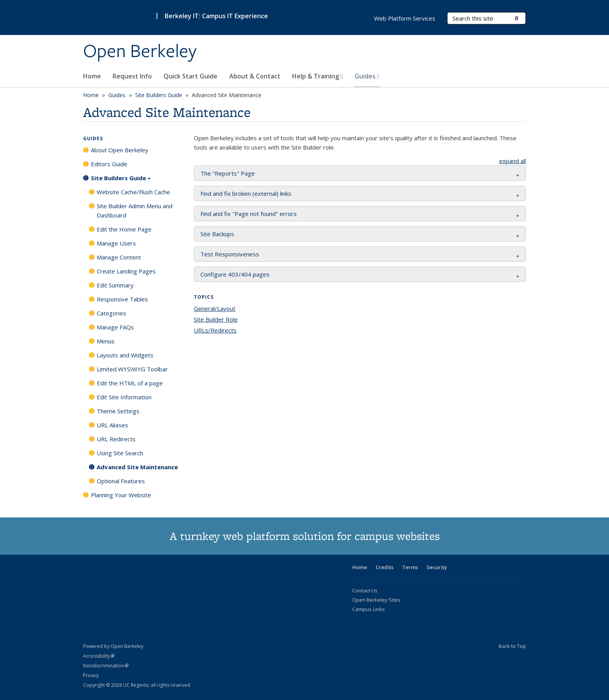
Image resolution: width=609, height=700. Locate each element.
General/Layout (215, 308)
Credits (385, 567)
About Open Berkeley (120, 150)
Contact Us (365, 590)
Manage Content (119, 257)
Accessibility (99, 656)
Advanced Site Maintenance (137, 467)
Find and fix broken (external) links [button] (246, 193)
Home (92, 76)
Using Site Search (120, 453)
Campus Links (369, 609)
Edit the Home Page (124, 229)
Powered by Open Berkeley (113, 646)
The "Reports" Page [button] (228, 173)
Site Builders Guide (159, 95)
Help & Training (318, 76)
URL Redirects (116, 439)
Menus (106, 341)
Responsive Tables (122, 299)
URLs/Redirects (215, 330)
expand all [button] (512, 161)
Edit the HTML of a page (130, 383)
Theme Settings (118, 411)
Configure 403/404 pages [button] (235, 274)
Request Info (132, 76)
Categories (111, 313)
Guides (367, 76)
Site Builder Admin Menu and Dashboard (135, 211)
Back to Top (512, 646)
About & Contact (255, 76)
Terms (410, 567)
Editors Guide (109, 164)
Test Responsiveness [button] (230, 254)
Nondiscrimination (106, 666)
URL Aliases (112, 425)
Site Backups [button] (217, 234)
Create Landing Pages (126, 271)
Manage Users (116, 243)
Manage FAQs (115, 327)
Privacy (91, 675)
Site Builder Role (216, 319)
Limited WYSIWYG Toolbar (132, 369)
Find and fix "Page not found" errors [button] (249, 214)
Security (437, 567)
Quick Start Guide (191, 76)
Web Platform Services (405, 18)
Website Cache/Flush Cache (133, 192)
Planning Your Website (121, 495)
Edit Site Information (124, 397)
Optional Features (121, 481)
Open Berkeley (140, 52)
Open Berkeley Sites (376, 600)
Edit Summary (115, 285)
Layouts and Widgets (125, 355)
